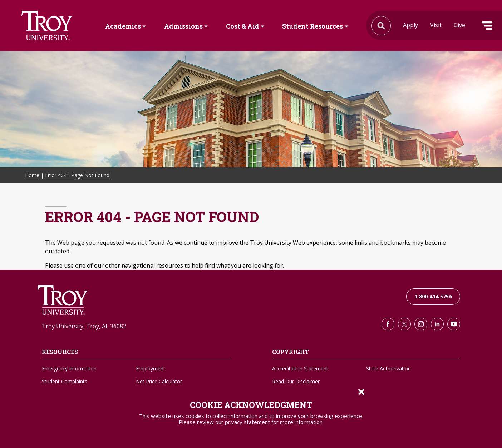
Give (459, 25)
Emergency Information (69, 369)
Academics (123, 26)
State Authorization (388, 369)
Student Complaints (65, 381)
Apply (410, 25)
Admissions (183, 26)
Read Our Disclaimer (296, 381)
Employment (151, 369)
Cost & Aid (243, 26)
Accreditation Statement (300, 369)
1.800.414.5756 (433, 296)
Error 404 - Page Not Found (77, 175)
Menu (487, 26)
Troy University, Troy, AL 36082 (84, 326)
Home (32, 175)
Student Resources (312, 26)
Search (47, 26)
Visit (436, 25)
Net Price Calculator (159, 381)
